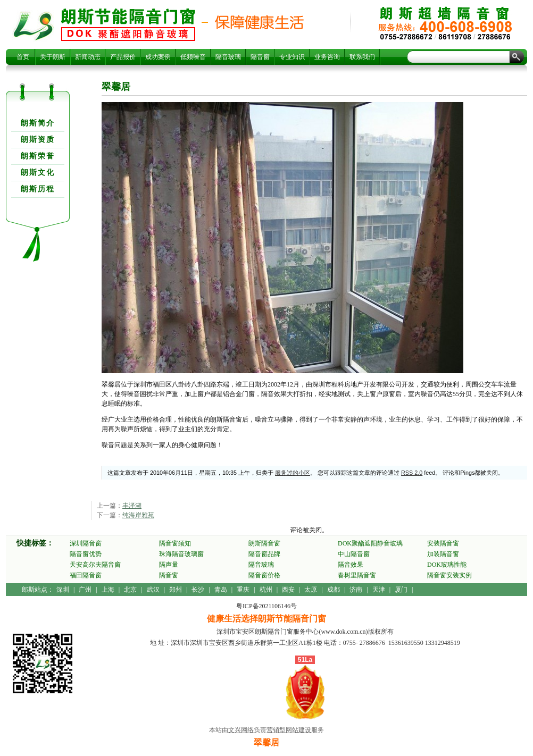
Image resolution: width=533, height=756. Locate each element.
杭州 (266, 590)
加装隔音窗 (443, 554)
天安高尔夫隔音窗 (95, 565)
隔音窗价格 (264, 575)
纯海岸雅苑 (138, 515)
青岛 (221, 590)
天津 (379, 590)
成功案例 (158, 57)
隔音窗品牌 (264, 554)
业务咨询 (327, 57)
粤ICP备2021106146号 (266, 606)
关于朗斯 (53, 57)
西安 (288, 590)
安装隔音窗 (443, 543)
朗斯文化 (38, 173)
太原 (311, 590)
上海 (108, 590)
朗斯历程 (38, 189)
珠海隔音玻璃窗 (181, 554)
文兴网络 (241, 730)
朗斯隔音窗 (264, 543)
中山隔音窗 (354, 554)
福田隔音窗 (86, 575)
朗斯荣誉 (38, 156)
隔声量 (169, 565)
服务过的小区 (293, 473)
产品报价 (123, 57)
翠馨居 (128, 24)
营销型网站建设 (289, 730)
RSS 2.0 (412, 473)
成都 (334, 590)
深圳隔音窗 (86, 543)
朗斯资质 (38, 140)
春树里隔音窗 (357, 575)
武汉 (153, 590)
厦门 (401, 590)
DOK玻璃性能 (447, 565)
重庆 (243, 590)
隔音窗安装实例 (449, 575)
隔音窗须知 (175, 543)
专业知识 (292, 57)
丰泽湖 (132, 506)
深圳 (63, 590)
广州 (85, 590)
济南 (356, 590)
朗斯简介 (38, 123)
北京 (130, 590)
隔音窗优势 (86, 554)
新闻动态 (88, 57)
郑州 (176, 590)
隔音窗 (260, 57)
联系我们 (362, 57)
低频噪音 (193, 57)
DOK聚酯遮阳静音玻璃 (370, 543)
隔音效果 (351, 565)
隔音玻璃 (228, 57)
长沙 (198, 590)
